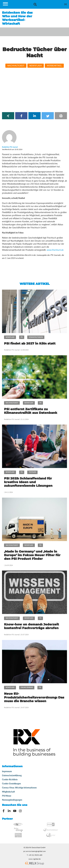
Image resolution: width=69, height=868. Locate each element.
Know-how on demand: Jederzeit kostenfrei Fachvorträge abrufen (32, 626)
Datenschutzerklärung (12, 775)
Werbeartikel (54, 66)
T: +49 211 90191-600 (34, 855)
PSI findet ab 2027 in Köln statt (30, 343)
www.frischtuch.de (55, 250)
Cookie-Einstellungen (11, 784)
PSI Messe (7, 796)
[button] (8, 116)
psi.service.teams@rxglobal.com (34, 851)
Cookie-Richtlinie (10, 779)
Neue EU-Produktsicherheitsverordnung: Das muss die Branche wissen (34, 697)
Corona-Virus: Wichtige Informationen (19, 788)
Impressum (7, 771)
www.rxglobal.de (35, 859)
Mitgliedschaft (8, 792)
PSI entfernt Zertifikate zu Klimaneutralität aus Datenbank (31, 411)
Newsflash (36, 66)
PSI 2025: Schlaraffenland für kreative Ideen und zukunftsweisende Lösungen (28, 482)
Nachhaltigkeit (16, 66)
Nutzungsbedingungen (12, 800)
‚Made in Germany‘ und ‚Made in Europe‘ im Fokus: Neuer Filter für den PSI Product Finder (32, 555)
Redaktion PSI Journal (12, 350)
